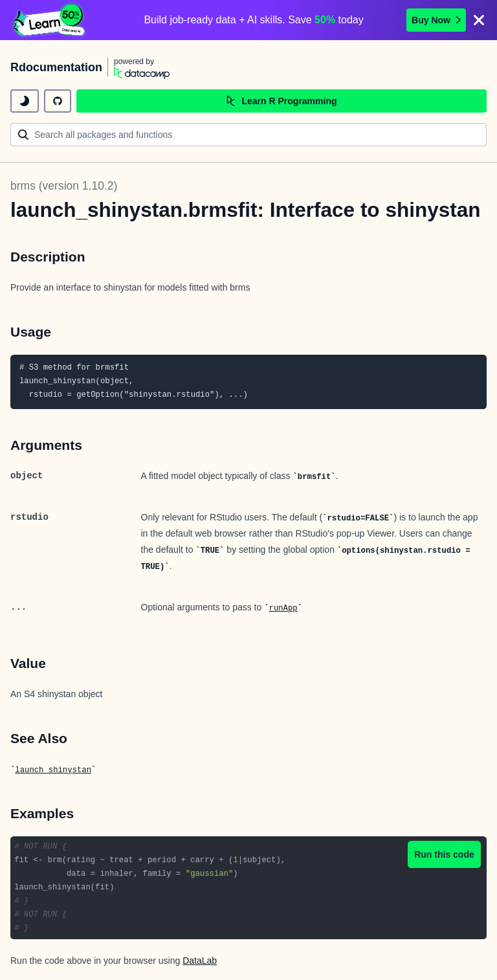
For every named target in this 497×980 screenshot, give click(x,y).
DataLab (200, 961)
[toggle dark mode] (25, 101)
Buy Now (436, 20)
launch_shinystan (53, 770)
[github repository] (58, 101)
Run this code (444, 854)
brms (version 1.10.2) (64, 186)
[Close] (479, 20)
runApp (283, 608)
